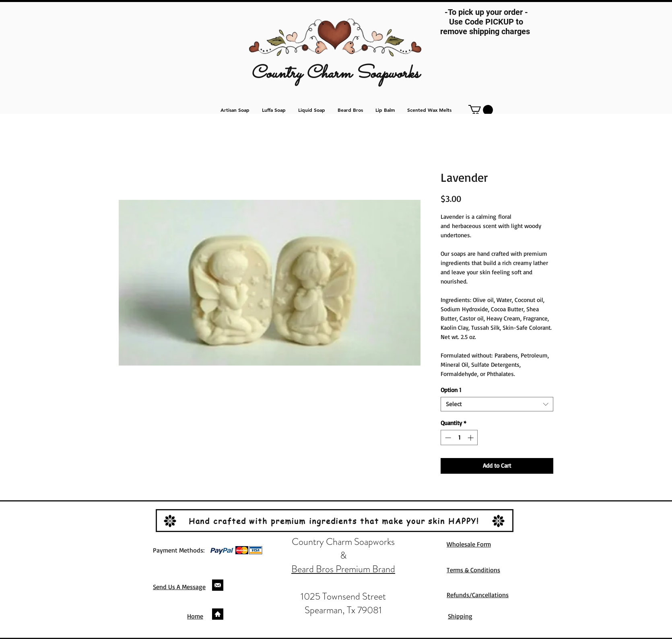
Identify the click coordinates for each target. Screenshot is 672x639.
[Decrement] (447, 438)
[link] (481, 110)
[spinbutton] (459, 438)
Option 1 (451, 390)
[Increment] (471, 438)
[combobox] (497, 404)
